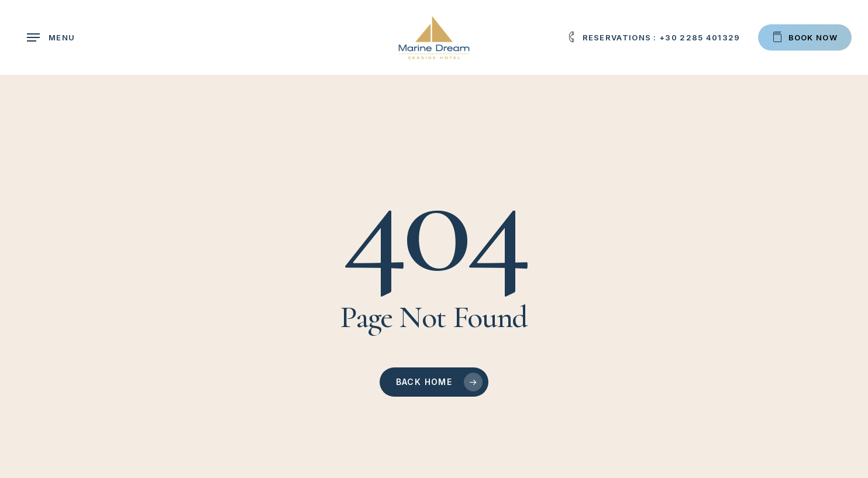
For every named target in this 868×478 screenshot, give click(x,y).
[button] (51, 38)
